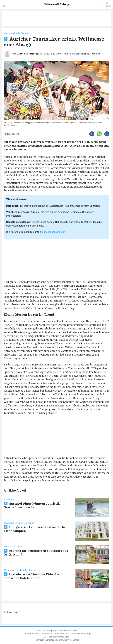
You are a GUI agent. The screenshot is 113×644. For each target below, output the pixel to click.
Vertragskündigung (80, 634)
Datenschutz (34, 634)
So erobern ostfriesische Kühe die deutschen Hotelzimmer (31, 576)
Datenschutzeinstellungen (57, 637)
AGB (24, 634)
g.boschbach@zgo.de (53, 232)
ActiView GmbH (71, 640)
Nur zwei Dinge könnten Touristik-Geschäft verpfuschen (32, 505)
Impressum (48, 634)
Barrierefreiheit (62, 634)
